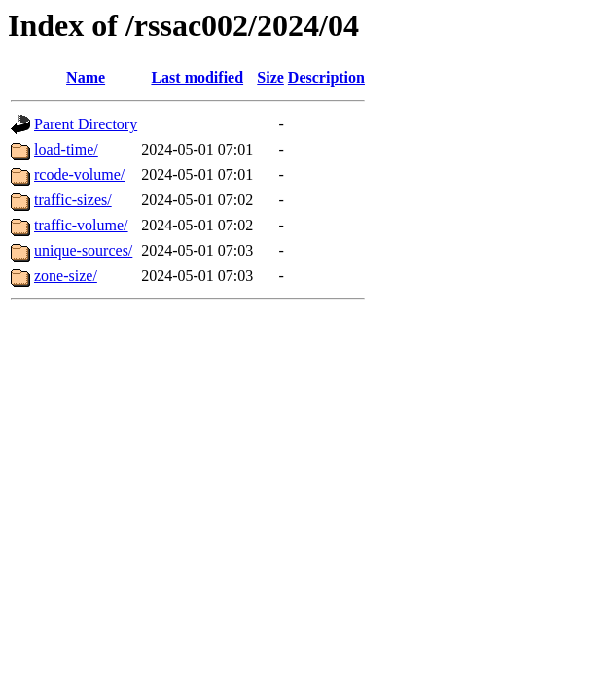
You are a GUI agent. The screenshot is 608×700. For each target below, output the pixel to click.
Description (326, 77)
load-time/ (66, 149)
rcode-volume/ (79, 175)
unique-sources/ (83, 250)
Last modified (197, 77)
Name (86, 77)
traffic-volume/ (81, 225)
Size (270, 77)
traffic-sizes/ (73, 200)
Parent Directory (86, 124)
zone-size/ (66, 276)
